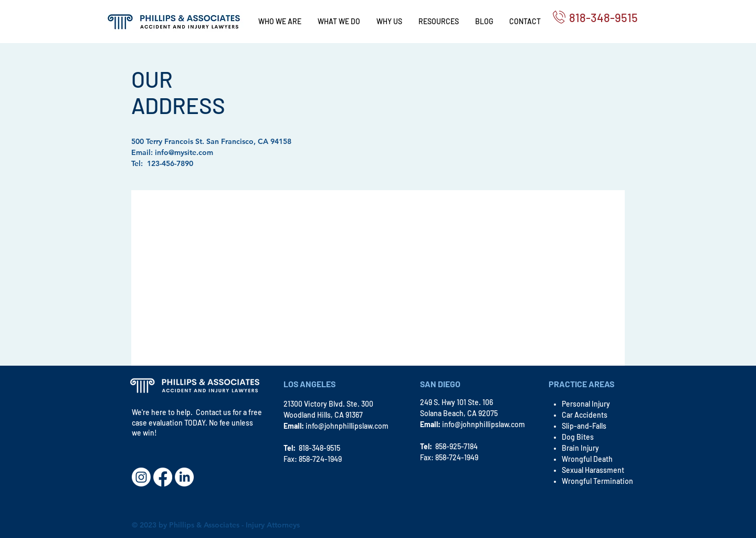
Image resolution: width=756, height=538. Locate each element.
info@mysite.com (184, 152)
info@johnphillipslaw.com (347, 426)
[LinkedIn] (184, 477)
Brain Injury (580, 448)
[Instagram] (141, 477)
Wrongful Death (587, 459)
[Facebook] (163, 477)
